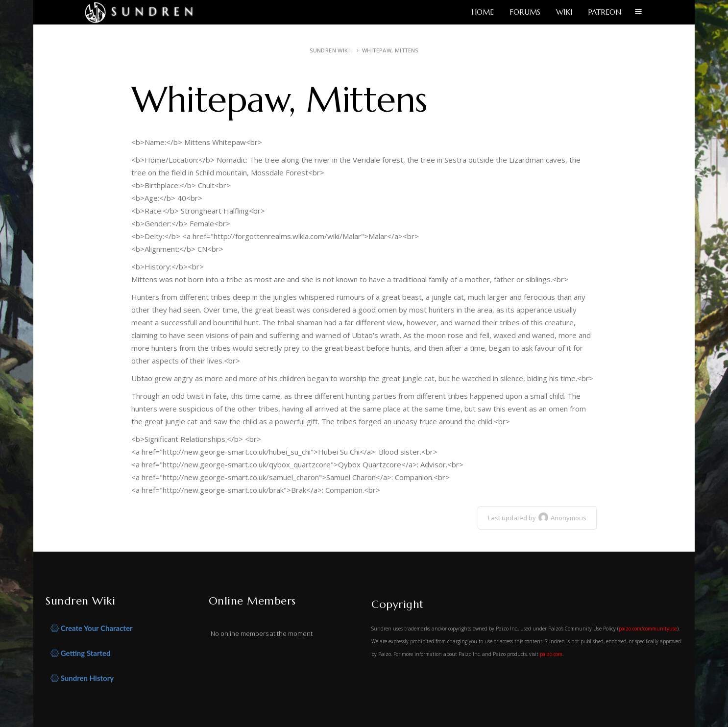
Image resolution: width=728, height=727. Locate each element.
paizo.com (551, 654)
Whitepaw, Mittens (390, 50)
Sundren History (82, 678)
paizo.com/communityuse (648, 629)
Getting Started (81, 653)
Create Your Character (92, 628)
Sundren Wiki (330, 50)
